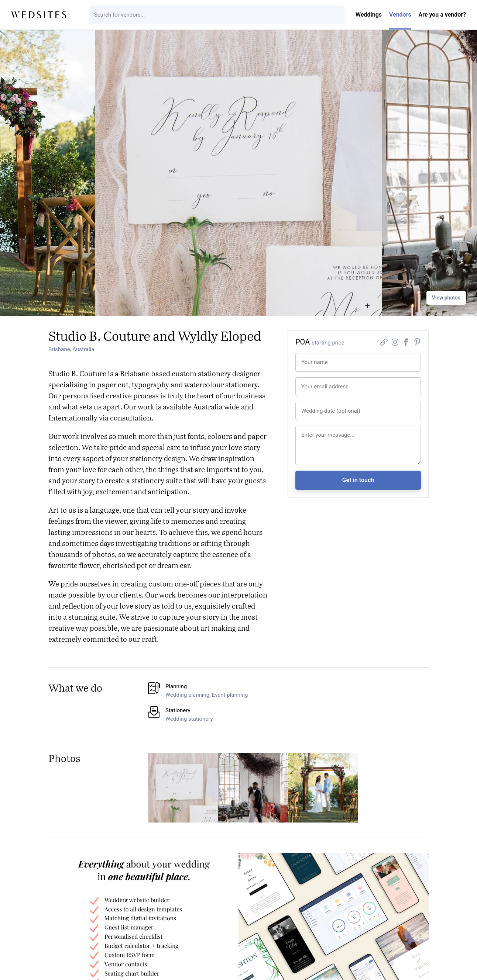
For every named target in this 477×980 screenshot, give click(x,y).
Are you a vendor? (442, 15)
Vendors (400, 15)
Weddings (369, 15)
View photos (446, 298)
